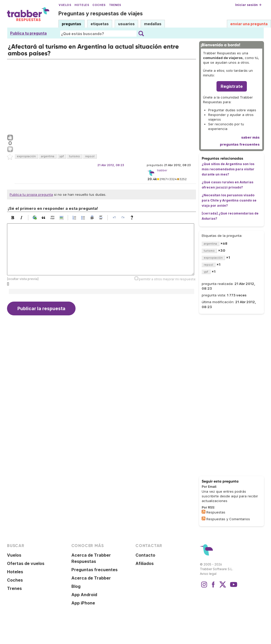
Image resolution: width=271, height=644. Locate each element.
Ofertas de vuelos (26, 563)
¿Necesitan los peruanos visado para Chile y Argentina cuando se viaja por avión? (229, 200)
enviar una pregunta (249, 24)
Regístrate (232, 86)
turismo (74, 156)
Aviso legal (208, 574)
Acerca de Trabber (91, 578)
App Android (84, 595)
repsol (90, 156)
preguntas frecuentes (240, 144)
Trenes (115, 5)
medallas (153, 24)
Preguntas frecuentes (94, 570)
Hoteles (82, 5)
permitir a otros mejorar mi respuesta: (167, 279)
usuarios (126, 24)
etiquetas (100, 24)
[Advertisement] (101, 96)
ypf (62, 156)
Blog (76, 586)
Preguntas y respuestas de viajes (101, 14)
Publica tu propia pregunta (31, 194)
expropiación (26, 156)
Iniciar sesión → (248, 5)
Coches (99, 5)
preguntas (72, 24)
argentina (48, 156)
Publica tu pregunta (28, 33)
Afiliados (145, 563)
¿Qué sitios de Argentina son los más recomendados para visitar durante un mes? (228, 169)
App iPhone (83, 603)
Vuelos (65, 5)
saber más (250, 137)
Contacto (145, 555)
